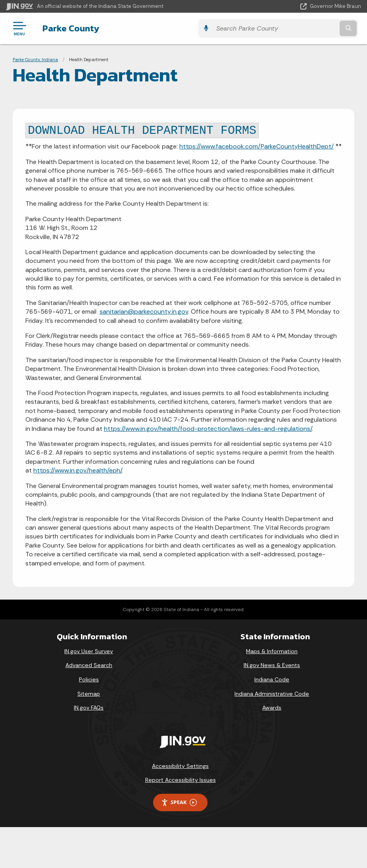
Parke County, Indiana (35, 60)
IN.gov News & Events (272, 665)
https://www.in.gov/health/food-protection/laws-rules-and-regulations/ (208, 429)
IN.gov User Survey (89, 651)
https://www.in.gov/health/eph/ (78, 470)
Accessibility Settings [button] (180, 766)
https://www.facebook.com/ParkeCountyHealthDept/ (257, 146)
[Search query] (308, 28)
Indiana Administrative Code (272, 694)
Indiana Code (272, 679)
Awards (272, 708)
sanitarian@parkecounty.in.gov (144, 312)
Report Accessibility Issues (181, 780)
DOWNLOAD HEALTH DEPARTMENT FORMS (142, 131)
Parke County (68, 28)
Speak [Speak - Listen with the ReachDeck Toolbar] (179, 802)
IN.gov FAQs (89, 708)
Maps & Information (272, 651)
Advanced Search (89, 665)
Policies (89, 679)
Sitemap (89, 694)
